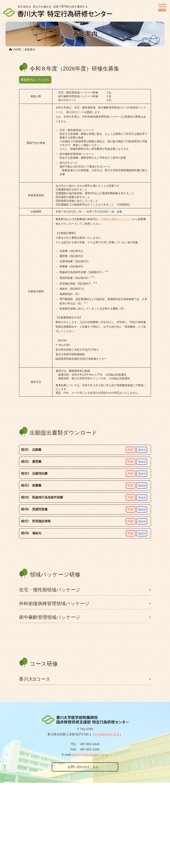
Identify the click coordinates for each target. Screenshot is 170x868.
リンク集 (45, 795)
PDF (131, 450)
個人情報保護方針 (21, 795)
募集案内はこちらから (36, 80)
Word (142, 450)
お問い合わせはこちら (83, 767)
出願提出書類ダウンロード (117, 219)
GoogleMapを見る (107, 734)
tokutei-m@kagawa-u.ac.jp (90, 755)
